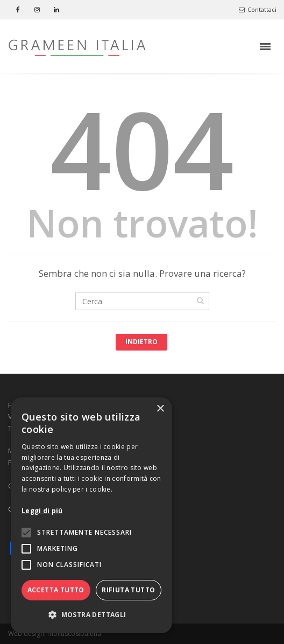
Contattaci (258, 9)
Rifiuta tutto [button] (128, 590)
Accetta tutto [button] (56, 590)
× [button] (160, 409)
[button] (91, 615)
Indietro (141, 342)
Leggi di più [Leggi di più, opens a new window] (42, 511)
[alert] (91, 515)
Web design (26, 633)
